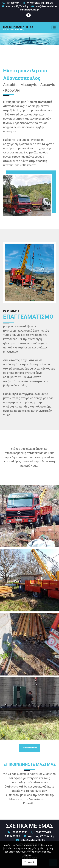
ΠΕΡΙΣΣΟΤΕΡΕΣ (30, 748)
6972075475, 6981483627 (40, 3)
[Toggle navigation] (54, 28)
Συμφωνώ (29, 862)
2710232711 (13, 3)
